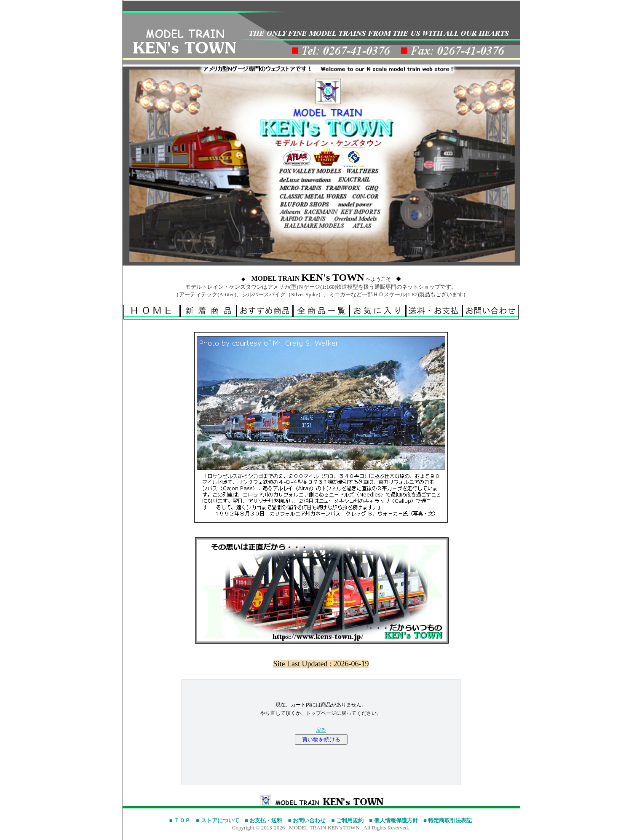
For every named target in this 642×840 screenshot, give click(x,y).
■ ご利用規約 (348, 820)
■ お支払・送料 (263, 820)
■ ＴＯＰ (180, 820)
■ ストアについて (217, 820)
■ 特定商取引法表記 (448, 820)
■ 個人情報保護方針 (393, 820)
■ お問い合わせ (307, 820)
